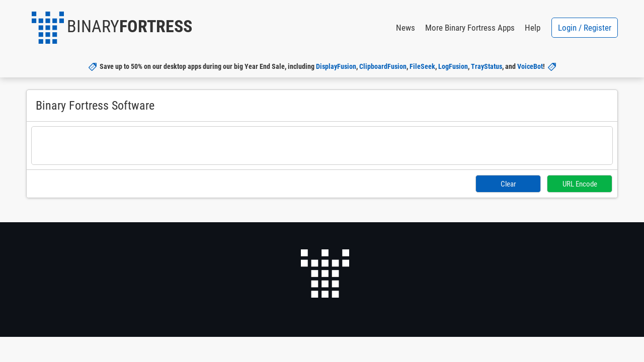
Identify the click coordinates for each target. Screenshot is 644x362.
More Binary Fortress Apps (470, 28)
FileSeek (422, 66)
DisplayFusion (336, 66)
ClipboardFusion (383, 66)
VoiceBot (530, 66)
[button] (112, 28)
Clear (509, 184)
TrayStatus (487, 66)
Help (533, 28)
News (406, 28)
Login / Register (585, 28)
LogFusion (453, 66)
